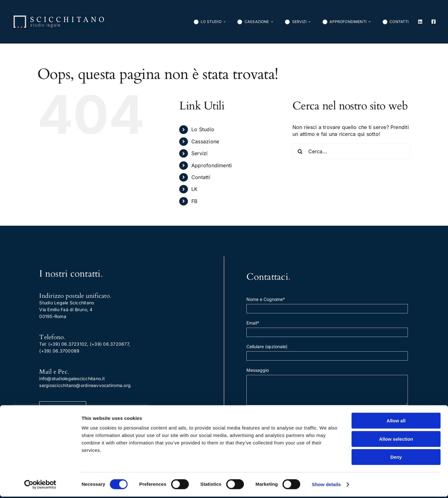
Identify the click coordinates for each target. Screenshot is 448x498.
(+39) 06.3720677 (109, 344)
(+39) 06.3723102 (68, 344)
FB (194, 201)
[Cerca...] (352, 151)
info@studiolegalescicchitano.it (72, 378)
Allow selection (396, 440)
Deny (396, 458)
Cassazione (205, 141)
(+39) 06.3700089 (59, 351)
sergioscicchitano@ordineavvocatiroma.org (85, 385)
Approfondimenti (212, 165)
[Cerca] (300, 151)
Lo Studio (203, 129)
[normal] (59, 17)
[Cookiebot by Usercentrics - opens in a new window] (40, 486)
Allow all (396, 422)
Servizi (200, 153)
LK (194, 189)
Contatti (201, 177)
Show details (327, 486)
